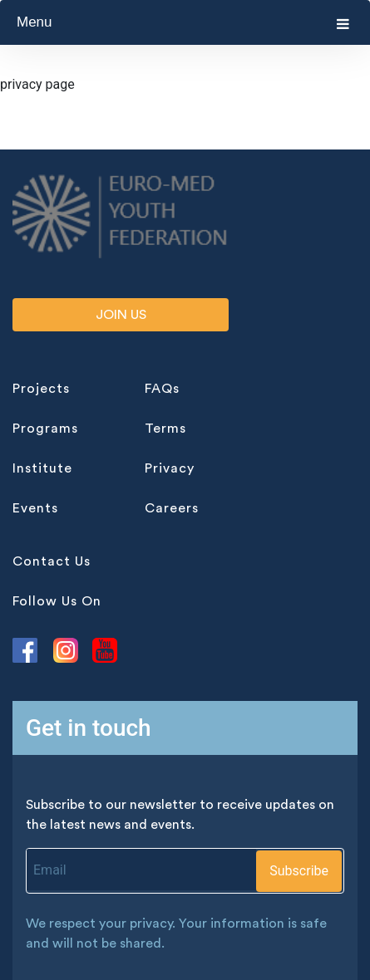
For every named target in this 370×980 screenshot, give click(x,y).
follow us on (57, 601)
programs (45, 429)
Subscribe (299, 871)
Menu (183, 22)
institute (42, 468)
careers (172, 508)
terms (165, 429)
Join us (121, 315)
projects (41, 389)
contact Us (52, 561)
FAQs (162, 389)
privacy (170, 468)
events (35, 508)
